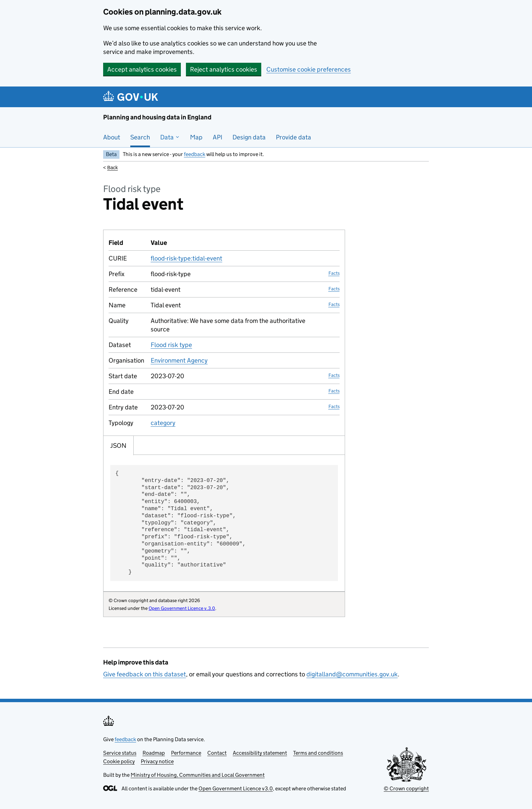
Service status (120, 753)
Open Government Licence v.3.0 (182, 608)
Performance (186, 753)
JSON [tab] (118, 446)
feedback (195, 154)
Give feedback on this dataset (145, 674)
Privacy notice (157, 761)
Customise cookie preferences (309, 69)
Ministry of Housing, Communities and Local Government (198, 775)
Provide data (293, 137)
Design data (249, 137)
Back (112, 168)
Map (196, 137)
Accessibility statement (260, 753)
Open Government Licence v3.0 (236, 788)
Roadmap (154, 753)
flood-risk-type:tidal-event (186, 258)
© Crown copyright (406, 788)
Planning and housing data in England (157, 117)
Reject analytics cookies (224, 69)
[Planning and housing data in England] (132, 97)
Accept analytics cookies (142, 69)
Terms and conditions (318, 753)
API (217, 137)
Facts (334, 273)
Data (170, 137)
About (112, 137)
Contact (217, 753)
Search (140, 137)
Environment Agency (179, 360)
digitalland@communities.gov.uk (352, 674)
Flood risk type (171, 345)
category (163, 423)
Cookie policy (119, 761)
